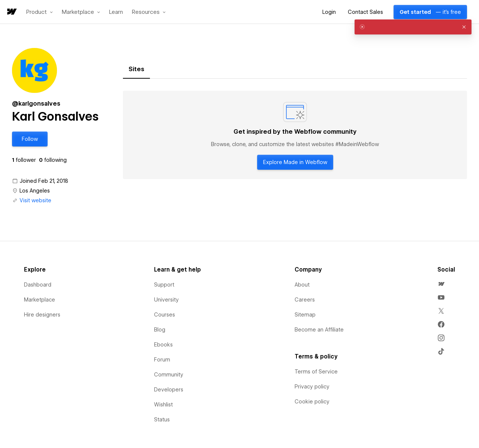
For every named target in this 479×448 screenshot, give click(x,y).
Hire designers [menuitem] (42, 315)
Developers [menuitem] (169, 390)
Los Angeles (35, 191)
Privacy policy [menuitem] (312, 387)
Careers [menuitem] (305, 300)
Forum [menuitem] (162, 360)
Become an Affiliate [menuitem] (319, 330)
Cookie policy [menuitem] (312, 402)
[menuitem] (441, 284)
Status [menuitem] (162, 420)
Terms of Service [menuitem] (316, 372)
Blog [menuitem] (160, 330)
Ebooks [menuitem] (163, 345)
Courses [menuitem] (165, 315)
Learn (116, 12)
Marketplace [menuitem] (40, 300)
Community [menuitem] (169, 375)
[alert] (413, 27)
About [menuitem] (302, 285)
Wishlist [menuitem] (163, 405)
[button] (40, 12)
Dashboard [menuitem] (38, 285)
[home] (11, 12)
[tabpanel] (295, 135)
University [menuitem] (166, 300)
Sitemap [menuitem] (305, 315)
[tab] (136, 69)
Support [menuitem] (164, 285)
